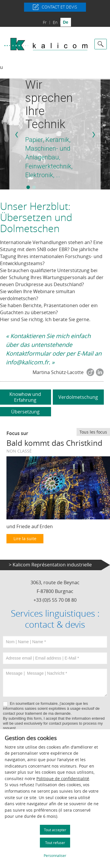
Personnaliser (55, 855)
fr (45, 22)
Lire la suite (25, 539)
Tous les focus (93, 432)
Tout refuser (55, 843)
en (55, 22)
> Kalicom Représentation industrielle (50, 565)
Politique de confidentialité (63, 779)
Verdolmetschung (78, 397)
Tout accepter (55, 830)
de (66, 22)
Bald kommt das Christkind (54, 443)
